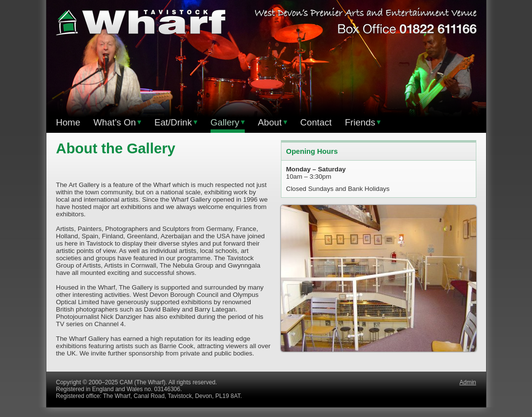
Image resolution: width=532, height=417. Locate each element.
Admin (468, 382)
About (273, 122)
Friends (363, 122)
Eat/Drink (176, 122)
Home (68, 122)
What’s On (117, 122)
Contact (316, 122)
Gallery (228, 122)
